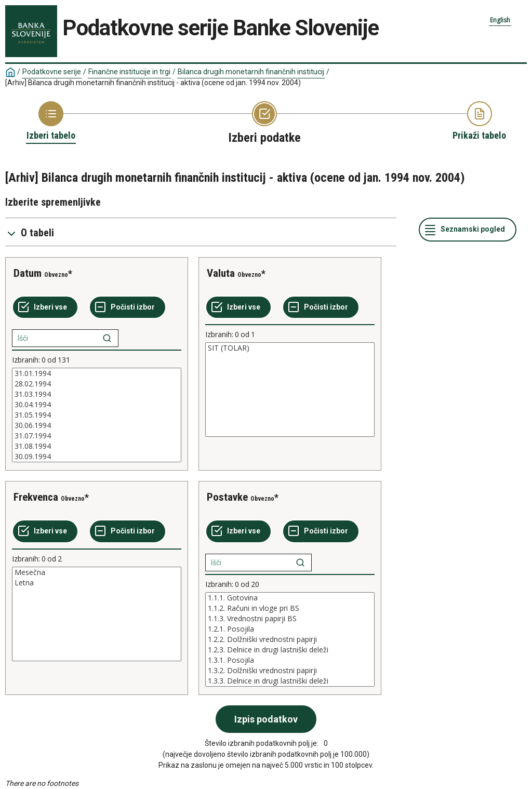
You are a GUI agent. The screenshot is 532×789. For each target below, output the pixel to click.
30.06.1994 (97, 425)
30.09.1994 (97, 457)
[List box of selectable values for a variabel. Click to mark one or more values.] (97, 415)
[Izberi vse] (45, 307)
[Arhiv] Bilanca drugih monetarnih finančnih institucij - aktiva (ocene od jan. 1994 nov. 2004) (153, 83)
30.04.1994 (97, 405)
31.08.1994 (97, 446)
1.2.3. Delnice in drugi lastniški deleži (290, 650)
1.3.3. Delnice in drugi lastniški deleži (290, 681)
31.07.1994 (97, 436)
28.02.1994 (97, 384)
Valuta (221, 273)
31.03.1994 (97, 394)
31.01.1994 (97, 373)
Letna (97, 583)
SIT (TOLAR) (290, 348)
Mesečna (97, 572)
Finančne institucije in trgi (129, 72)
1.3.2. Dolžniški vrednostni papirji (290, 671)
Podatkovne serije (52, 72)
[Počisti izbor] (128, 307)
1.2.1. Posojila (290, 629)
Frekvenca (36, 497)
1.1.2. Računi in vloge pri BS (290, 608)
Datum (28, 273)
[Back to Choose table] (51, 122)
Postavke (227, 497)
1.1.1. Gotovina (290, 598)
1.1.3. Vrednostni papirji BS (290, 619)
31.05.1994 (97, 415)
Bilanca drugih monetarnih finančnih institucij (251, 72)
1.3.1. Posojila (290, 660)
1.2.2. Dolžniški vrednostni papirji (290, 639)
